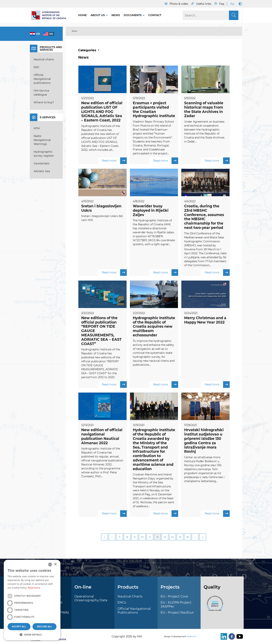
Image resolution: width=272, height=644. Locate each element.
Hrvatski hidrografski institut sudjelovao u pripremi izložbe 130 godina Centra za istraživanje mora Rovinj (204, 441)
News (116, 15)
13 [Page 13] (165, 537)
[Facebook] (231, 636)
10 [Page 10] (142, 537)
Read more (114, 161)
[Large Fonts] (232, 4)
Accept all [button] (19, 626)
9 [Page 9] (135, 537)
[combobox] (50, 565)
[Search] (210, 15)
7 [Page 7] (120, 537)
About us (98, 15)
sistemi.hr (192, 637)
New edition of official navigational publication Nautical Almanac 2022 (102, 437)
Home (82, 15)
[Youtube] (239, 636)
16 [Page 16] (188, 537)
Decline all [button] (45, 626)
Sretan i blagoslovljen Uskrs (101, 208)
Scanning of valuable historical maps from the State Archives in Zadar (204, 109)
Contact (155, 15)
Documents (133, 15)
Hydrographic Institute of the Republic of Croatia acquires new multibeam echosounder (154, 327)
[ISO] (214, 605)
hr (38, 34)
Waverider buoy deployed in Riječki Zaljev (151, 210)
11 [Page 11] (150, 537)
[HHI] (50, 15)
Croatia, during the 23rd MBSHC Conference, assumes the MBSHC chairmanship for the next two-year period (204, 217)
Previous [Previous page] (112, 537)
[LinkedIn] (223, 636)
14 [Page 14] (172, 537)
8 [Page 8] (127, 537)
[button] (32, 635)
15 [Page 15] (180, 537)
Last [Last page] (203, 537)
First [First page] (104, 537)
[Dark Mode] (240, 4)
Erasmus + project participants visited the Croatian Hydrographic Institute (154, 109)
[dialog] (32, 600)
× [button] (55, 564)
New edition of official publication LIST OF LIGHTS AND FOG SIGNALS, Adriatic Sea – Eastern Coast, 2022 (102, 112)
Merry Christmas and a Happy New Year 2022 (205, 320)
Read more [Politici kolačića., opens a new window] (34, 588)
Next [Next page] (195, 537)
